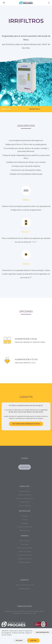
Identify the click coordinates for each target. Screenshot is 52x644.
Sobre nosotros (24, 541)
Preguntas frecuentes (24, 527)
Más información (42, 632)
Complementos (24, 502)
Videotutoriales (25, 530)
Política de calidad (25, 552)
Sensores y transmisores (25, 498)
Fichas (24, 520)
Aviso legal (24, 544)
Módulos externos (25, 495)
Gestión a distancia (25, 506)
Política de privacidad (25, 548)
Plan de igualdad (24, 562)
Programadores (25, 491)
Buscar (49, 3)
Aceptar (33, 640)
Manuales (25, 523)
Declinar (19, 640)
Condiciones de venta (25, 555)
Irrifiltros (6, 109)
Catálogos (24, 516)
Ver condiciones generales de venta (26, 424)
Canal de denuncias (25, 559)
